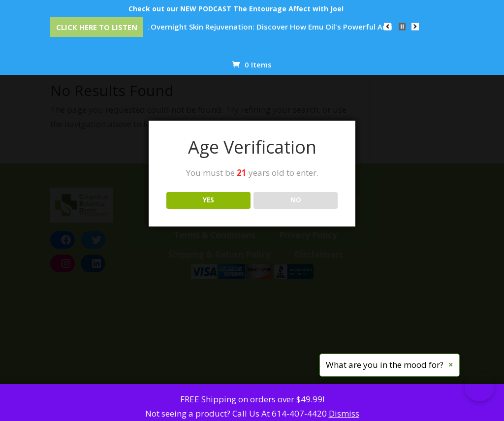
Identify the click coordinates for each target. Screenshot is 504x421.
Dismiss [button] (344, 413)
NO (296, 200)
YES (208, 200)
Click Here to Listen (97, 27)
